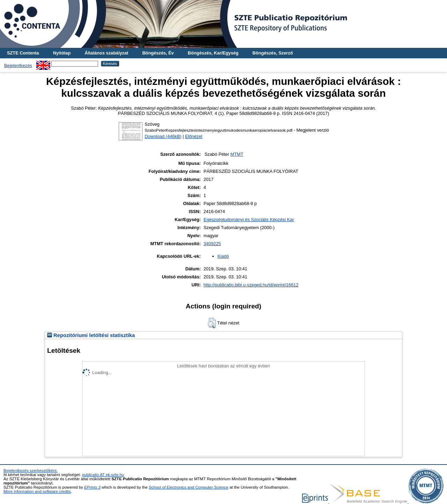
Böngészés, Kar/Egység (213, 53)
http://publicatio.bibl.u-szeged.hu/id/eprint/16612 (251, 285)
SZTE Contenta (23, 53)
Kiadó (223, 256)
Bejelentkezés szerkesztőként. (31, 470)
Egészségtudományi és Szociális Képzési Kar (249, 220)
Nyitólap (62, 53)
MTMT (237, 154)
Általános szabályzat (106, 53)
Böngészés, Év (158, 53)
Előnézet (194, 136)
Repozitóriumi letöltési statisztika (91, 335)
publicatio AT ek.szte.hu (103, 475)
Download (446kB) (163, 136)
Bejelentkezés (18, 65)
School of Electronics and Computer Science (189, 487)
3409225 (212, 244)
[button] (212, 323)
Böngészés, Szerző (273, 53)
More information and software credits (37, 491)
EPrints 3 (92, 487)
